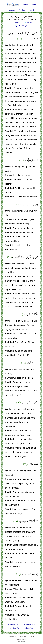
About (32, 636)
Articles (22, 10)
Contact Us (13, 636)
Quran (19, 639)
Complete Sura (14, 625)
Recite (28, 22)
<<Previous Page (14, 628)
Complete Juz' (29, 625)
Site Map (23, 636)
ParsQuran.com (21, 641)
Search (12, 10)
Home (26, 5)
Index (34, 5)
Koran (24, 639)
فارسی (31, 10)
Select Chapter (21, 26)
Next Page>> (30, 628)
